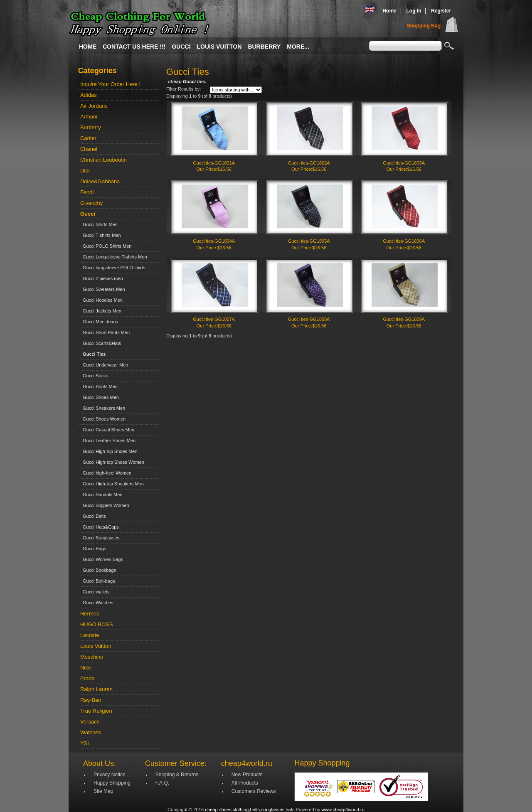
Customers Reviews (254, 791)
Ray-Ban (91, 700)
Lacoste (90, 635)
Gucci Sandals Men (101, 495)
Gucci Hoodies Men (101, 300)
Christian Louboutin (103, 160)
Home (389, 11)
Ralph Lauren (96, 689)
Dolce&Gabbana (100, 181)
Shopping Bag (424, 26)
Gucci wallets (95, 592)
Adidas (89, 95)
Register (441, 11)
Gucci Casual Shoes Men (107, 430)
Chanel (89, 149)
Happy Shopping (112, 783)
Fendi (87, 192)
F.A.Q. (162, 783)
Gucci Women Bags (102, 559)
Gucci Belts (93, 516)
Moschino (92, 657)
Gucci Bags (93, 549)
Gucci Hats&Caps (100, 527)
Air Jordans (94, 106)
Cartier (88, 138)
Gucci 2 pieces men (102, 278)
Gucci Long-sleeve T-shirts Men (114, 257)
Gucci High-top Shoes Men (109, 451)
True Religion (96, 711)
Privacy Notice (110, 775)
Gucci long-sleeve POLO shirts (113, 268)
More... (298, 47)
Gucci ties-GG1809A (404, 319)
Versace (90, 722)
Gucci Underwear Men (104, 365)
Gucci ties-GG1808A (309, 319)
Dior (85, 171)
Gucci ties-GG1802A (309, 163)
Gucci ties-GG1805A (309, 241)
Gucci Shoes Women (103, 419)
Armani (89, 117)
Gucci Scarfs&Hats (101, 343)
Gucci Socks (94, 376)
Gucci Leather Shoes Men (108, 440)
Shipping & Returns (177, 775)
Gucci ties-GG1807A (214, 319)
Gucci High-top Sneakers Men (112, 484)
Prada (87, 678)
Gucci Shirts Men (99, 224)
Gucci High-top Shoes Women (112, 462)
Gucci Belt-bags (98, 581)
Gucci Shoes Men (100, 397)
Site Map (103, 791)
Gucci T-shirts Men (101, 235)
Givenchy (91, 203)
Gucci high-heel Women (106, 473)
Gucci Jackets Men (101, 311)
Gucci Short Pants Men (105, 332)
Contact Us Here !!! (134, 47)
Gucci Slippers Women (105, 505)
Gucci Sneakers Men (103, 408)
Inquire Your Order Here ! (110, 84)
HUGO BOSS (97, 624)
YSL (85, 743)
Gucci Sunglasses (100, 538)
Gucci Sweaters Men (103, 289)
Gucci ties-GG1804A (214, 241)
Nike (86, 668)
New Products (247, 775)
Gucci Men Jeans (99, 322)
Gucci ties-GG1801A (214, 163)
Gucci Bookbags (98, 570)
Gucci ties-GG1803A (404, 163)
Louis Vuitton (219, 47)
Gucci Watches (97, 603)
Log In (414, 11)
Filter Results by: (183, 89)
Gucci (181, 47)
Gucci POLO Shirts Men (106, 246)
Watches (91, 732)
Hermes (90, 614)
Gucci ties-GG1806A (404, 241)
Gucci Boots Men (99, 386)
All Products (245, 783)
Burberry (264, 47)
